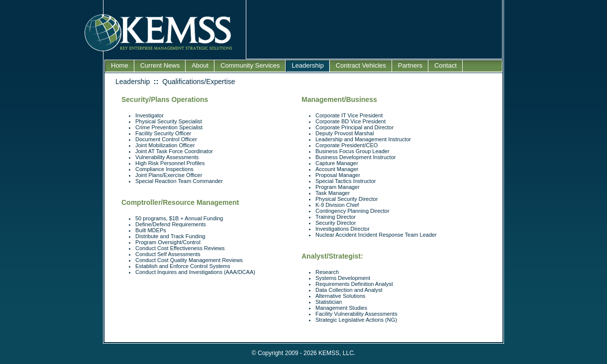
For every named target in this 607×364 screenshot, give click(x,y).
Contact (446, 65)
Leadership (307, 65)
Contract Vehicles (361, 65)
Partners (410, 65)
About (200, 65)
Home (120, 65)
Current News (160, 65)
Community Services (250, 65)
